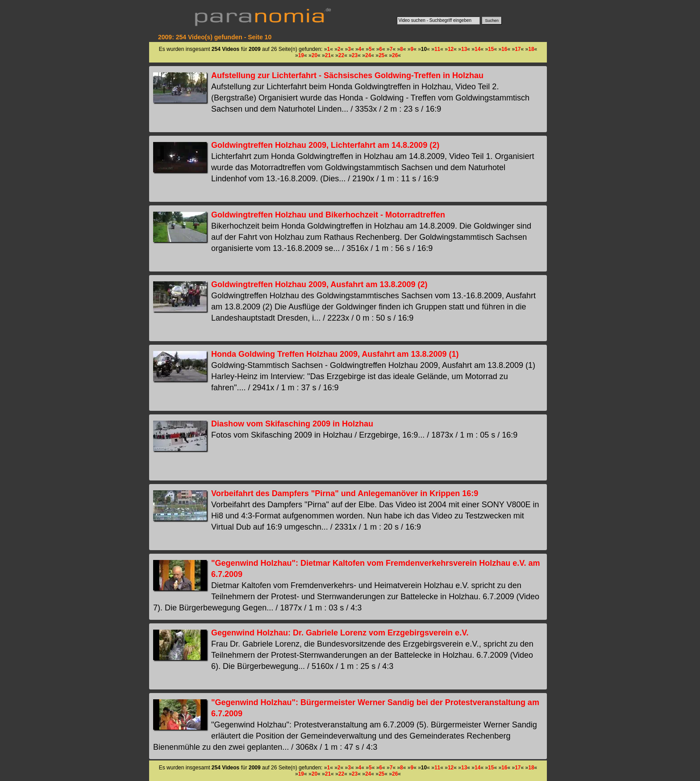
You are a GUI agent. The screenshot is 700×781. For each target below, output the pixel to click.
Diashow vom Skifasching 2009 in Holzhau (292, 424)
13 (464, 49)
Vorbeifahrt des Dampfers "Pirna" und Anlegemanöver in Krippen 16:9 (345, 493)
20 (315, 55)
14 (477, 49)
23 (355, 55)
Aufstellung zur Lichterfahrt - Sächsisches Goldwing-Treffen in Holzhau (347, 75)
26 (395, 55)
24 (368, 55)
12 (451, 49)
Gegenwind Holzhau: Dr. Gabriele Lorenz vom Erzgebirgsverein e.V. (340, 633)
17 (518, 49)
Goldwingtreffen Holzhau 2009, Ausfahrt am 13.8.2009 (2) (319, 284)
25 (381, 55)
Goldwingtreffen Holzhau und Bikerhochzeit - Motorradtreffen (328, 215)
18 (531, 49)
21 (328, 55)
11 (437, 49)
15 (491, 49)
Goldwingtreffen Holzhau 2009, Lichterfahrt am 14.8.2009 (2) (325, 145)
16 (504, 49)
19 (301, 55)
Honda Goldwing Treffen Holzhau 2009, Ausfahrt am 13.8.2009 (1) (335, 354)
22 (341, 55)
